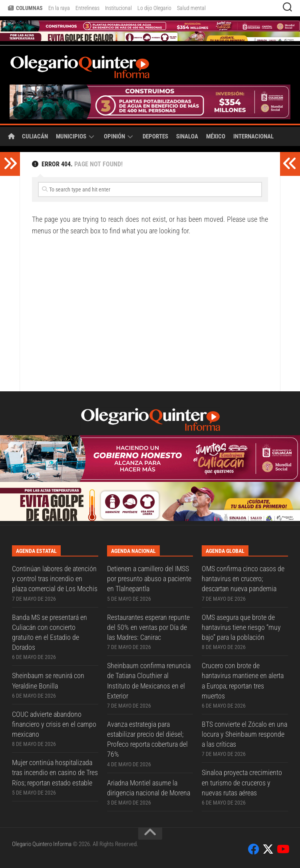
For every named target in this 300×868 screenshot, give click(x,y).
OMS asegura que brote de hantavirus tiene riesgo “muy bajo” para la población (241, 627)
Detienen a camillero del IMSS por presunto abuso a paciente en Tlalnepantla (149, 579)
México (216, 136)
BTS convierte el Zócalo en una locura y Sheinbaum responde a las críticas (244, 734)
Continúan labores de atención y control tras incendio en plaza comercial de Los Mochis (55, 579)
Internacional (253, 136)
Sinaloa (187, 136)
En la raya (59, 8)
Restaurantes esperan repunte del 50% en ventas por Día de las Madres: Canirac (148, 627)
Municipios (71, 136)
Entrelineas (87, 8)
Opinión (114, 136)
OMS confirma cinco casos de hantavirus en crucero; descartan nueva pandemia (243, 579)
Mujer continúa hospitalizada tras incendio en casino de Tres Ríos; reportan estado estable (55, 772)
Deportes (155, 136)
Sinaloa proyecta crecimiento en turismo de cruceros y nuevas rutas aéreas (242, 782)
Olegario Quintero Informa (42, 844)
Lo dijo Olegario (154, 8)
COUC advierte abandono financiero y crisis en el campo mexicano (54, 724)
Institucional (118, 8)
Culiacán (35, 136)
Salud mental (191, 8)
